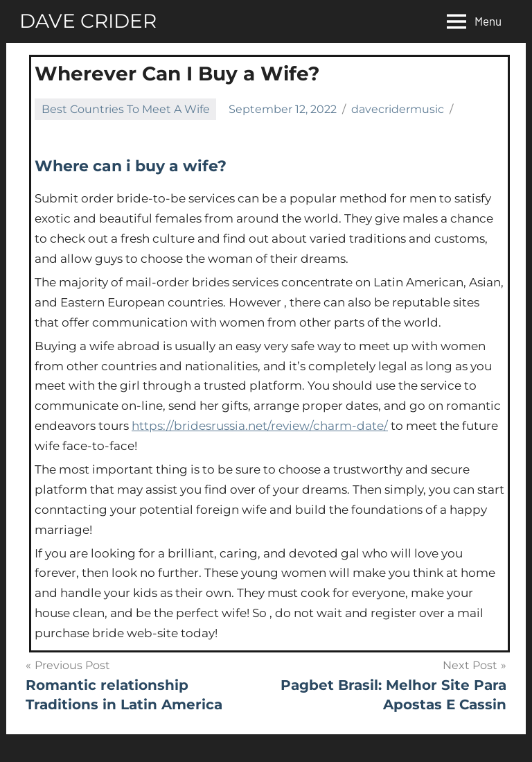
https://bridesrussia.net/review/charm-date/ (260, 426)
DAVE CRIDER (88, 21)
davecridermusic (398, 109)
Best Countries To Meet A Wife (126, 109)
